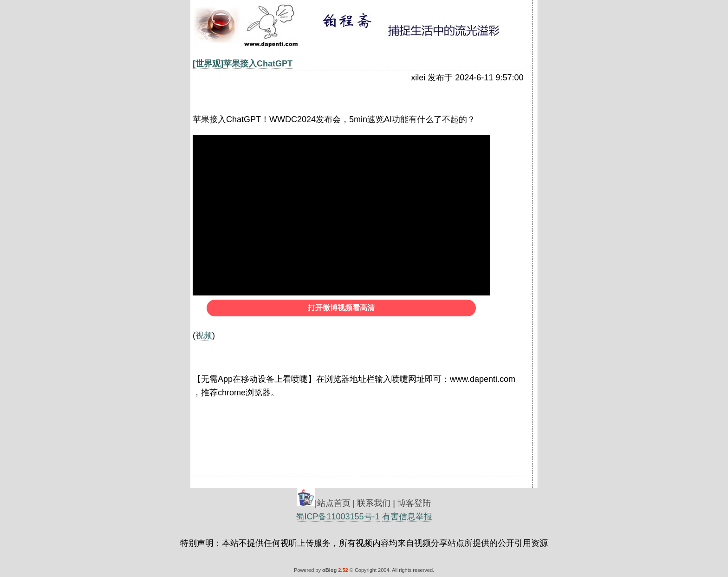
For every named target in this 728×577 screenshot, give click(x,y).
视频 (204, 335)
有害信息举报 (407, 517)
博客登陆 (414, 503)
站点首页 (334, 503)
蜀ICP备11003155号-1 (338, 517)
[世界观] (208, 64)
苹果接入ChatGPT (258, 64)
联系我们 (374, 503)
